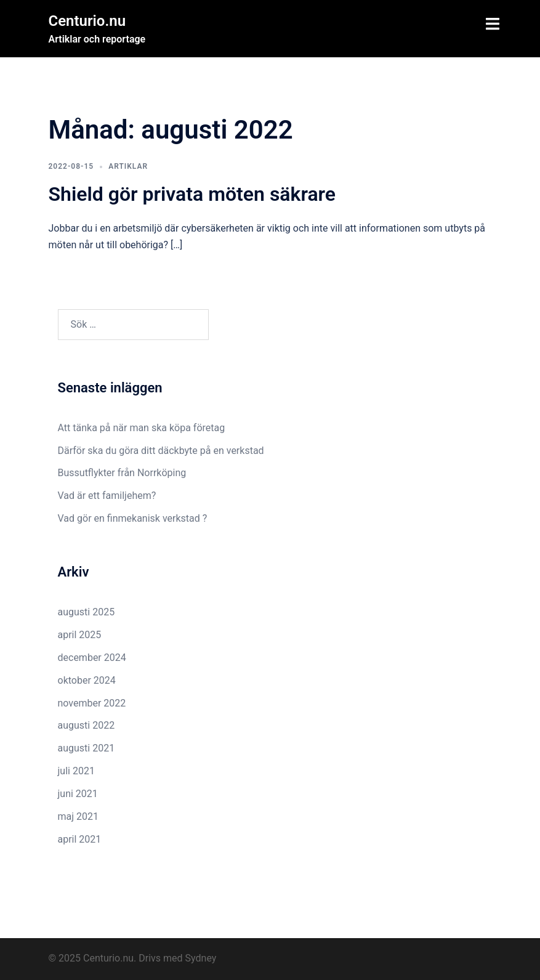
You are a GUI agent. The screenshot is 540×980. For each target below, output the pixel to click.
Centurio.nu (87, 21)
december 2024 (92, 658)
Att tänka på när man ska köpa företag (142, 428)
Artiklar (128, 166)
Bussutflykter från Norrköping (122, 473)
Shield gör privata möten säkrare (192, 194)
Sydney (201, 958)
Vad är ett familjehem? (107, 496)
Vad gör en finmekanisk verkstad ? (133, 518)
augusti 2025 (87, 612)
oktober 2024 (87, 680)
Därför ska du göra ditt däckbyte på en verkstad (161, 451)
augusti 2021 (87, 748)
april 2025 (80, 635)
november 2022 (92, 703)
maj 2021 (79, 816)
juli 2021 (76, 771)
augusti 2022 (87, 725)
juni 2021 (78, 794)
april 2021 (80, 839)
